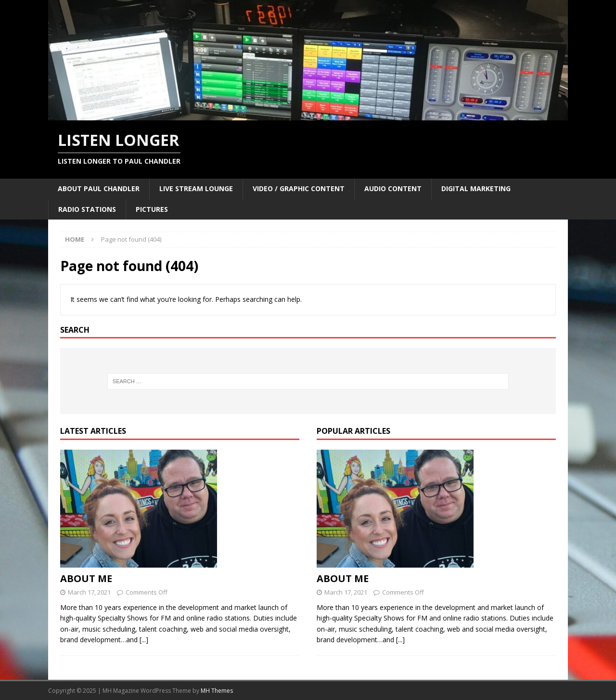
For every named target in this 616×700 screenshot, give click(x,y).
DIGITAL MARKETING (476, 188)
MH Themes (217, 691)
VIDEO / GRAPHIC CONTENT (299, 188)
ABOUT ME (86, 578)
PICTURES (152, 209)
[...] (144, 640)
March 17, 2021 (89, 592)
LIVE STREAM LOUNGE (196, 188)
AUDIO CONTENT (393, 188)
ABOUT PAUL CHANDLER (99, 188)
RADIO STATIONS (87, 209)
